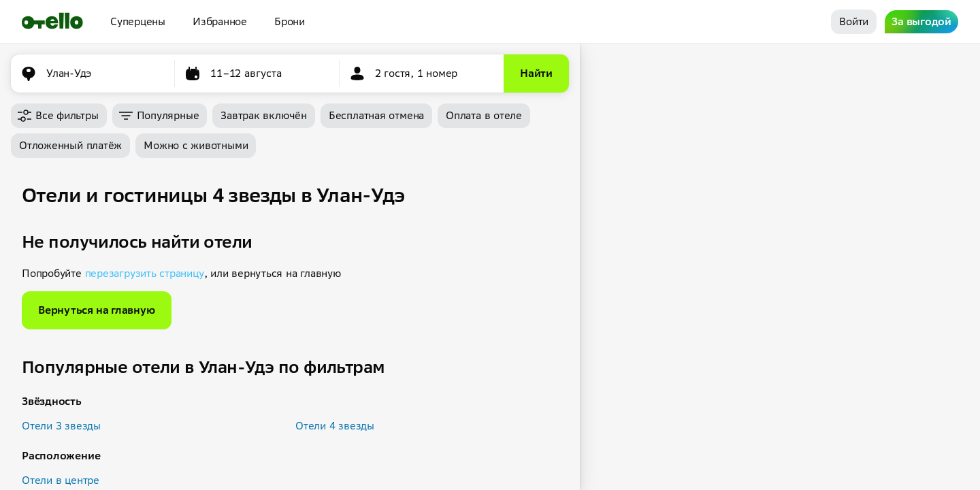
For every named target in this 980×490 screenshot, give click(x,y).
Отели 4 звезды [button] (335, 426)
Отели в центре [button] (61, 480)
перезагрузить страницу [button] (145, 273)
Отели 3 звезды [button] (61, 426)
